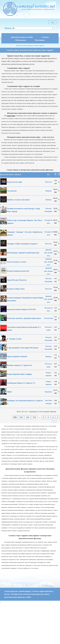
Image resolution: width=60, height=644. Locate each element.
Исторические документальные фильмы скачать (31, 594)
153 (28, 417)
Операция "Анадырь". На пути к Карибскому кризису (25, 233)
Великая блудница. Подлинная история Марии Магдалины (25, 299)
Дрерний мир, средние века (48, 253)
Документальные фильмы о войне (18, 597)
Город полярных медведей (17, 356)
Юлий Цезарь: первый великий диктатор (23, 253)
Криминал (49, 392)
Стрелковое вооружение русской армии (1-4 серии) (24, 329)
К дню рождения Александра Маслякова (23, 348)
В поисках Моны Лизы (16, 289)
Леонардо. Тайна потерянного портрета (22, 244)
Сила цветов (12, 191)
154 (21, 417)
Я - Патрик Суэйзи (14, 339)
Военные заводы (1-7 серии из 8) (19, 365)
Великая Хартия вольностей (18, 271)
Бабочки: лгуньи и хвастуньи (18, 200)
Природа (48, 191)
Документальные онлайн (22, 37)
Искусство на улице (14, 182)
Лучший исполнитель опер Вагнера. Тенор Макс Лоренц (23, 210)
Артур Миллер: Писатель (17, 280)
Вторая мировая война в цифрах (19, 374)
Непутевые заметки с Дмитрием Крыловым (24, 318)
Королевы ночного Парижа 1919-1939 (21, 309)
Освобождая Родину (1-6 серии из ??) (21, 383)
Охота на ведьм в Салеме (17, 262)
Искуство (49, 182)
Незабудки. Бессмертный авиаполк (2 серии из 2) (25, 402)
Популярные (40, 40)
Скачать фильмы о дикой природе (18, 591)
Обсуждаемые (21, 40)
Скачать (45, 37)
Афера (9, 392)
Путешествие (48, 318)
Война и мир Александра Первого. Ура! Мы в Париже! (25, 222)
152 (34, 417)
